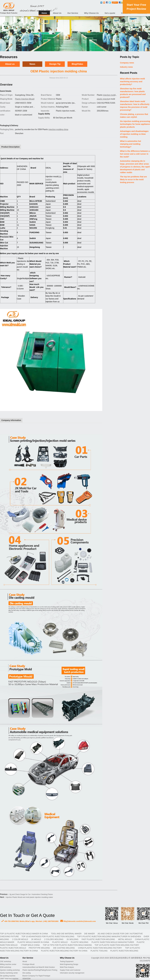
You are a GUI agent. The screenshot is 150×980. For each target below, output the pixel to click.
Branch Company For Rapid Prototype (36, 976)
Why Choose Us (91, 13)
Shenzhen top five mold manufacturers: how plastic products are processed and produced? (133, 93)
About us (10, 64)
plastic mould (60, 942)
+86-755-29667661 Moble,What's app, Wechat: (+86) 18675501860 (30, 921)
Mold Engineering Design (69, 964)
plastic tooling (99, 951)
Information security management (72, 973)
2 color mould (20, 939)
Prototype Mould (28, 964)
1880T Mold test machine (9, 979)
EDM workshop (6, 967)
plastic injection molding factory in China (64, 951)
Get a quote (110, 13)
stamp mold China (30, 945)
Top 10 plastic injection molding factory (117, 945)
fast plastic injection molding (99, 939)
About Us (57, 13)
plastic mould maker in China (33, 942)
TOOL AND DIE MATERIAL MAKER (66, 934)
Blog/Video (77, 64)
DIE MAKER (90, 934)
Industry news (126, 67)
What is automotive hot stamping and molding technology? (130, 144)
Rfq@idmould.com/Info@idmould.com (78, 921)
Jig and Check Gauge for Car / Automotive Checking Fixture (31, 894)
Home (44, 13)
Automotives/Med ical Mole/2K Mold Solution (39, 967)
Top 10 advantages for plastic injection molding (48, 936)
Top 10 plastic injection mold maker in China (24, 934)
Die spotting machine (8, 976)
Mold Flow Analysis (67, 967)
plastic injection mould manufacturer (113, 942)
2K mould (36, 939)
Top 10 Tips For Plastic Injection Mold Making (67, 945)
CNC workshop (6, 961)
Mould (25, 961)
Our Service (73, 13)
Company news (127, 63)
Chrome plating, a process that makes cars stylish (134, 116)
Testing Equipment (67, 961)
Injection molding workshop (10, 970)
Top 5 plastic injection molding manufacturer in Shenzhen (109, 936)
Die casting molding (64, 948)
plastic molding (80, 942)
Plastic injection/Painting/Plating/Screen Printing (40, 970)
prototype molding (40, 948)
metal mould (125, 939)
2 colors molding (54, 939)
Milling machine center (8, 964)
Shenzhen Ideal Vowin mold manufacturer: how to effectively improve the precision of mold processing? (135, 106)
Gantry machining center (9, 973)
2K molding (73, 939)
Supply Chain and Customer (70, 970)
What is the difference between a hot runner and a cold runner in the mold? (135, 154)
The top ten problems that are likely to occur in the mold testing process (133, 180)
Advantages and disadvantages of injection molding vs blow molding (134, 134)
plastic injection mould (13, 948)
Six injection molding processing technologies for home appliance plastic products (135, 124)
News (32, 64)
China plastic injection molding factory (100, 948)
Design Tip (55, 64)
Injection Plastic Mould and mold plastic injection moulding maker (29, 897)
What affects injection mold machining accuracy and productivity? (132, 82)
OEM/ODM (27, 979)
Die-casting (27, 973)
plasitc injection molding (124, 951)
